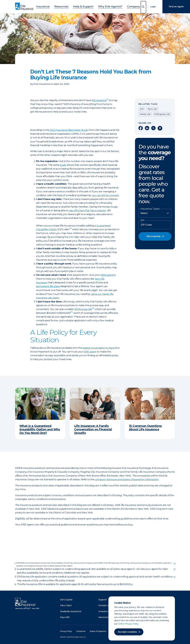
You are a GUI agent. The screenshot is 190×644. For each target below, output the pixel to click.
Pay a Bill (65, 617)
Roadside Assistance (71, 611)
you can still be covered (105, 195)
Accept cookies (127, 632)
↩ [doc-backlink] (175, 563)
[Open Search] (143, 7)
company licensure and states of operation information (127, 479)
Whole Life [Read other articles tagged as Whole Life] (145, 114)
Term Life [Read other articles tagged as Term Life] (152, 109)
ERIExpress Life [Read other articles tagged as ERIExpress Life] (162, 114)
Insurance (51, 6)
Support (103, 600)
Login (153, 7)
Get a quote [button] (153, 236)
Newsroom (104, 617)
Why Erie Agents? (107, 6)
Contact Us (104, 605)
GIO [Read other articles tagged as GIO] (142, 109)
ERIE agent (107, 275)
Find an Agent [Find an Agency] (176, 7)
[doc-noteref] (70, 229)
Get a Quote (66, 600)
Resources (66, 6)
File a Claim (66, 605)
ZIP (142, 220)
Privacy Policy (66, 631)
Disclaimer (81, 631)
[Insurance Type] (155, 213)
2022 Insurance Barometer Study (69, 130)
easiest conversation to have (98, 348)
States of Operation (98, 631)
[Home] (25, 7)
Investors (103, 611)
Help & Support (84, 6)
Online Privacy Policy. (129, 624)
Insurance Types (150, 209)
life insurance (100, 100)
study (63, 165)
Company (126, 6)
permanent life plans (48, 286)
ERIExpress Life (84, 309)
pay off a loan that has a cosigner (88, 211)
